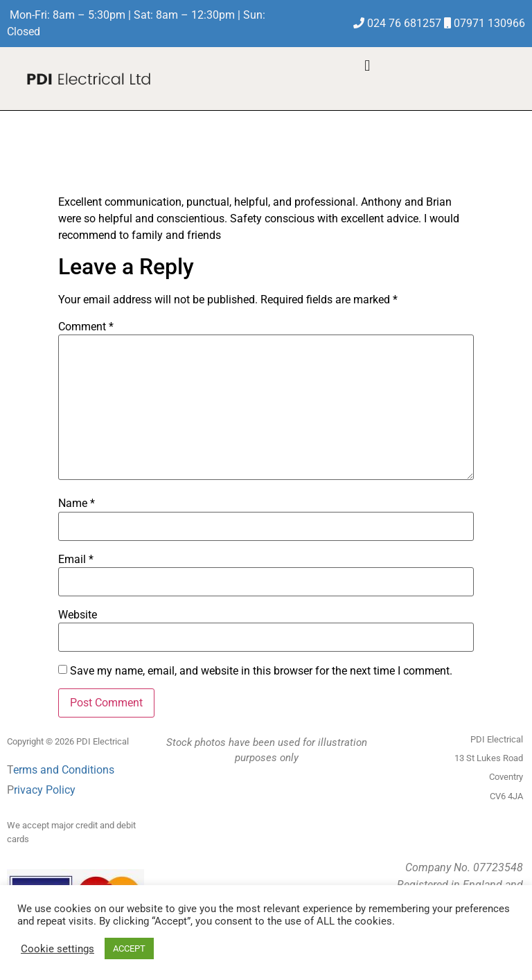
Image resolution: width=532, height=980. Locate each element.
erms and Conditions (64, 770)
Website (78, 615)
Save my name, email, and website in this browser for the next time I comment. (261, 671)
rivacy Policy (45, 790)
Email (76, 560)
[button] (367, 65)
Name (77, 504)
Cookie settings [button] (57, 949)
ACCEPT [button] (129, 948)
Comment (86, 327)
